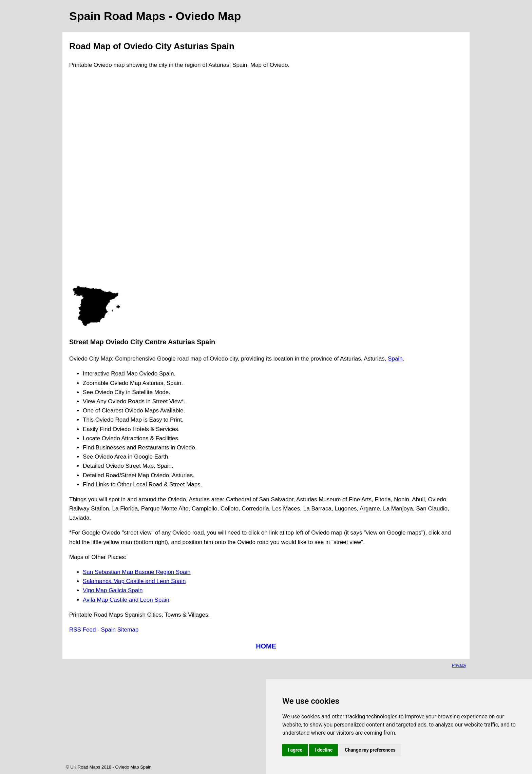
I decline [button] (324, 750)
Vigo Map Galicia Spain (113, 590)
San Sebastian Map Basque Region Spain (137, 572)
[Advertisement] (96, 179)
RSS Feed (82, 630)
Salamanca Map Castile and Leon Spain (134, 581)
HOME (266, 646)
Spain (395, 359)
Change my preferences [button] (370, 750)
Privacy (459, 665)
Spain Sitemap (120, 630)
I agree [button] (295, 750)
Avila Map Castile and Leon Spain (126, 600)
